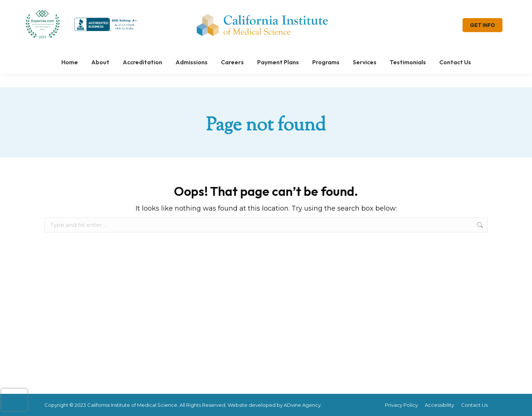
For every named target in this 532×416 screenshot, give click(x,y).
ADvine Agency (302, 405)
